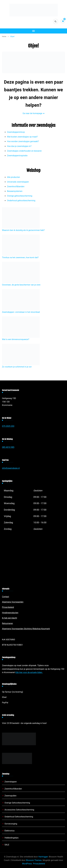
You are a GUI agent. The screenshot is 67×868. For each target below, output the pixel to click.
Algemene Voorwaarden (13, 602)
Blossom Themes (34, 860)
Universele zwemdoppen (18, 182)
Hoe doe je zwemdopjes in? (19, 146)
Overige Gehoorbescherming (17, 803)
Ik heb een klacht (10, 618)
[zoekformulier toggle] (56, 21)
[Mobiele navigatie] (33, 31)
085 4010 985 (8, 447)
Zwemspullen (10, 796)
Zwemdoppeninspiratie (17, 156)
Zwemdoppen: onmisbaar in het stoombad (21, 312)
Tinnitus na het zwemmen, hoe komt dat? (20, 258)
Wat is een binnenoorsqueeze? (16, 339)
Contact (6, 597)
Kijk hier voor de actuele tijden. (29, 672)
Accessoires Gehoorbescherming (19, 810)
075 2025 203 (8, 426)
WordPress (27, 864)
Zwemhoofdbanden (16, 187)
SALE (7, 845)
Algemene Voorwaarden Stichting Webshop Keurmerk (26, 629)
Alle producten (13, 177)
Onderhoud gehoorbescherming (21, 201)
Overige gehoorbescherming (20, 196)
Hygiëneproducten (10, 613)
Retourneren (7, 623)
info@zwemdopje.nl (11, 468)
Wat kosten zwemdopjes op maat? (22, 137)
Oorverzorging (11, 824)
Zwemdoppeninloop (16, 132)
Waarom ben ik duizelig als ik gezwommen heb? (23, 230)
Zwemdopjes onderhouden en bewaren (24, 151)
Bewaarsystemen (15, 191)
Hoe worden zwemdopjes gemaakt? (23, 141)
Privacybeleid (8, 607)
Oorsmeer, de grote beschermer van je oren (21, 285)
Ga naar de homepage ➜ (33, 113)
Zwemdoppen (11, 782)
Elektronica (9, 831)
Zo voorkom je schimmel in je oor (17, 367)
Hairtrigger (43, 857)
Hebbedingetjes (12, 838)
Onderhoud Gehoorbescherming (19, 817)
